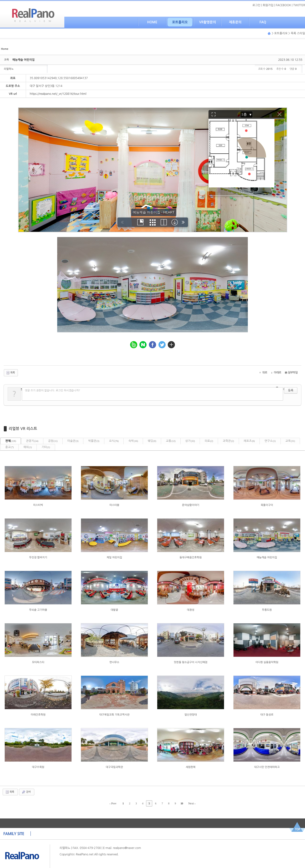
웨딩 (152, 441)
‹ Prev (113, 803)
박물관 (94, 441)
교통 (171, 441)
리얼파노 (9, 69)
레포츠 (249, 441)
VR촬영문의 (208, 22)
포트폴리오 (180, 22)
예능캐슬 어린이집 (24, 60)
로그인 (256, 5)
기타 (46, 447)
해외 (28, 447)
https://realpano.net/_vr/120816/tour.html (58, 94)
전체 (11, 441)
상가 (190, 441)
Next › (192, 803)
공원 (53, 441)
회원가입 (268, 5)
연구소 (270, 441)
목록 (10, 373)
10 (182, 803)
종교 (9, 447)
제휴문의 (235, 22)
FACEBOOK (284, 5)
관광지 (32, 441)
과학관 (228, 441)
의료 (209, 441)
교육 (290, 441)
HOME (152, 22)
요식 (114, 441)
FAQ (263, 22)
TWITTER (299, 5)
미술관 (73, 441)
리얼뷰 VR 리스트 (23, 429)
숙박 (133, 441)
